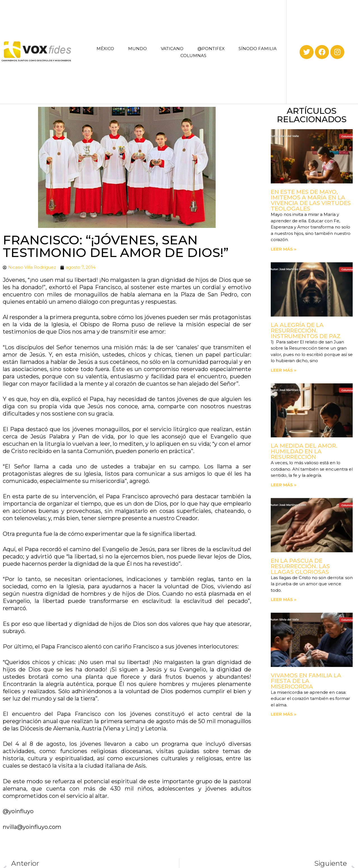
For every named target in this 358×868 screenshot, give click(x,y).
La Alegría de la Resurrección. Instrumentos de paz (306, 331)
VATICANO (172, 49)
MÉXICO (105, 49)
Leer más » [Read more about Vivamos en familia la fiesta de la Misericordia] (284, 714)
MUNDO (137, 49)
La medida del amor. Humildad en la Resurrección (304, 451)
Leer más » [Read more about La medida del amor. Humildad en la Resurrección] (284, 485)
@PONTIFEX (211, 49)
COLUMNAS (193, 56)
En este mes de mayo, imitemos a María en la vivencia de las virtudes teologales (311, 200)
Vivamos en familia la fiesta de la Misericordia (306, 681)
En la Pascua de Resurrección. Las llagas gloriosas (300, 566)
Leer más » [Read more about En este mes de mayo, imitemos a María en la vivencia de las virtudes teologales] (284, 249)
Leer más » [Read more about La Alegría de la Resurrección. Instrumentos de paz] (284, 370)
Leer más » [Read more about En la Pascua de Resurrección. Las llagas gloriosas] (284, 599)
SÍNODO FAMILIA (258, 49)
